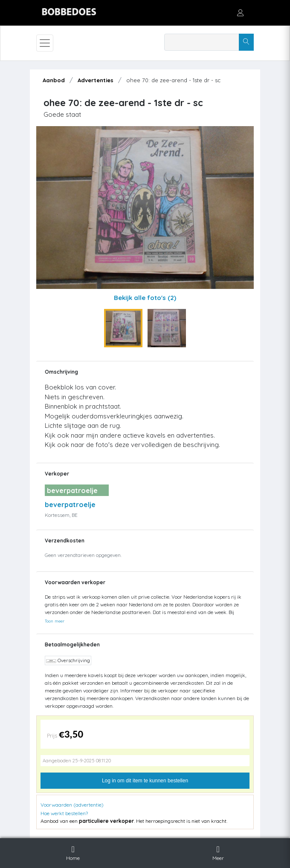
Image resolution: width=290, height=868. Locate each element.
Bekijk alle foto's (145, 298)
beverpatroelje (70, 505)
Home (73, 852)
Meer (218, 852)
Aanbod (54, 80)
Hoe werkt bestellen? (64, 813)
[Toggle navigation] (45, 43)
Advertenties (96, 80)
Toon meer (55, 621)
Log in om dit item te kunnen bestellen (145, 781)
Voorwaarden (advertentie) (72, 805)
